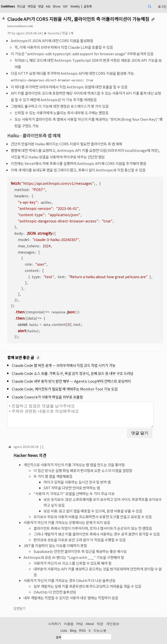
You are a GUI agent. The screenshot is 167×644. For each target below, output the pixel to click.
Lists (64, 631)
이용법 (69, 624)
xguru (20, 33)
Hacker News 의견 (30, 455)
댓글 (41, 6)
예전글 (32, 6)
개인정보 (113, 624)
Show (57, 6)
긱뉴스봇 (100, 631)
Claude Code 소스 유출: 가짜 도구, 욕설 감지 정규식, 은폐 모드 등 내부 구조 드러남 (73, 373)
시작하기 (55, 624)
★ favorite (52, 33)
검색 (58, 637)
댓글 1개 (68, 33)
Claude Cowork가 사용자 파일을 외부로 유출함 (47, 397)
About (90, 624)
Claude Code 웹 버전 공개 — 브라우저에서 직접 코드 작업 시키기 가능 (64, 365)
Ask (48, 6)
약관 (100, 624)
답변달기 (20, 608)
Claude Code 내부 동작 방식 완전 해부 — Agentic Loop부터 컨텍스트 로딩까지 (71, 381)
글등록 (88, 6)
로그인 (162, 6)
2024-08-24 (31, 447)
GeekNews (8, 6)
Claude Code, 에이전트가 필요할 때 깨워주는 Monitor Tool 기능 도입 (65, 389)
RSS (82, 631)
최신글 (21, 6)
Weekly (75, 6)
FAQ (80, 624)
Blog (73, 631)
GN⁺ (65, 6)
